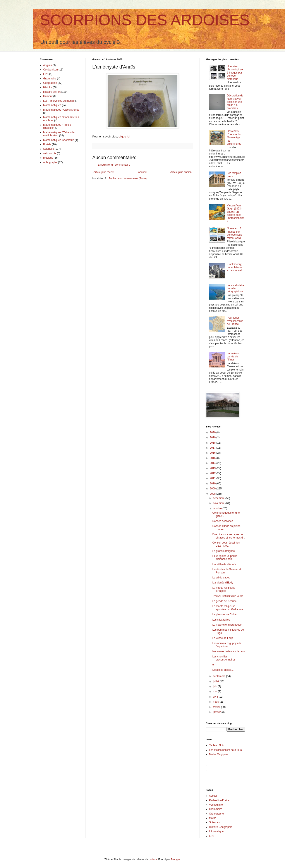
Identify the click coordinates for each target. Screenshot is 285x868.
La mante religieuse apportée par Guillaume (228, 608)
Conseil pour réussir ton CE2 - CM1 (226, 544)
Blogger (175, 859)
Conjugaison (51, 70)
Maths (213, 818)
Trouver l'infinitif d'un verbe (228, 596)
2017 (213, 448)
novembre (219, 503)
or (214, 665)
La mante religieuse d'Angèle (224, 589)
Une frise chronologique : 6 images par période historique (236, 73)
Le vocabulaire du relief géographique (235, 289)
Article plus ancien (181, 172)
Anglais (47, 65)
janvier (217, 712)
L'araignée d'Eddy (223, 583)
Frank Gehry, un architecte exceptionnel (234, 267)
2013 (213, 468)
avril (216, 697)
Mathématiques (52, 105)
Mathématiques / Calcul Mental (61, 110)
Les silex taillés (221, 620)
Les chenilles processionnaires (224, 658)
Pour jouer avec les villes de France (235, 321)
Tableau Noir (216, 745)
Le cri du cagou (221, 578)
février (217, 707)
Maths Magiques (219, 754)
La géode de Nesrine (224, 601)
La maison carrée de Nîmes (233, 356)
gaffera (153, 859)
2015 (213, 458)
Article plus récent (104, 172)
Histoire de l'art (52, 92)
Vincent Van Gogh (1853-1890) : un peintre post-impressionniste (235, 213)
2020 (213, 432)
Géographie (50, 83)
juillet (216, 681)
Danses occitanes (223, 521)
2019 (213, 437)
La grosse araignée (224, 551)
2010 (213, 484)
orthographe (50, 162)
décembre (219, 498)
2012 (213, 473)
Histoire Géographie (221, 827)
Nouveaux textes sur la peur (229, 651)
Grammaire (50, 79)
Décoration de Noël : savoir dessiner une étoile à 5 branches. (235, 102)
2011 (213, 478)
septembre (220, 676)
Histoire (48, 87)
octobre (218, 508)
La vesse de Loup (223, 638)
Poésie (47, 144)
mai (215, 691)
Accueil (142, 172)
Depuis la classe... (223, 670)
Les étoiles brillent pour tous (225, 750)
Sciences (49, 149)
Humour (48, 96)
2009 (213, 489)
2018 (213, 443)
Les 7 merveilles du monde (59, 101)
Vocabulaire (216, 805)
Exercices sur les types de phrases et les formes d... (229, 536)
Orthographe (216, 814)
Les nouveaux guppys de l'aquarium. (227, 645)
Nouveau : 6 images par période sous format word (234, 233)
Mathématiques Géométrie (59, 140)
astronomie (50, 153)
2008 (213, 494)
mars (216, 702)
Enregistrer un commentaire (114, 165)
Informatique (216, 831)
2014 (213, 463)
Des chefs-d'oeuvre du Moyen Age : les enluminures (234, 137)
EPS (46, 74)
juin (215, 686)
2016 (213, 453)
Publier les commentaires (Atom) (128, 178)
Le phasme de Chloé (224, 614)
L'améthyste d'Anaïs (224, 564)
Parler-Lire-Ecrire (219, 800)
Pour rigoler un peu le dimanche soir (225, 558)
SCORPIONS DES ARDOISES (145, 20)
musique (48, 158)
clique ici (124, 136)
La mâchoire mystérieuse (227, 625)
